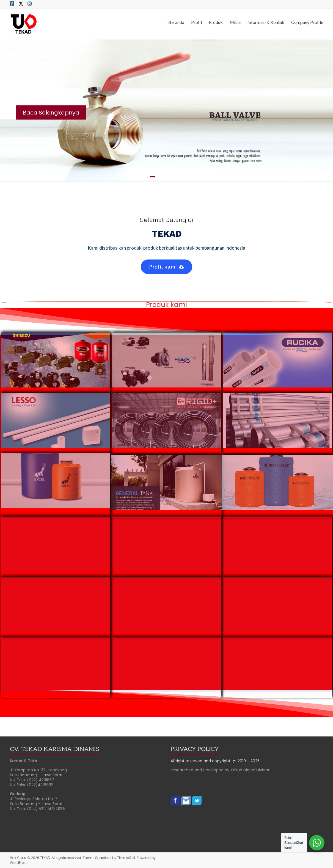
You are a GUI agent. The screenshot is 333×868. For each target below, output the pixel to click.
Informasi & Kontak (266, 22)
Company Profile (307, 22)
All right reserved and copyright (202, 761)
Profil (196, 22)
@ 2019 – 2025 (246, 761)
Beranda (176, 22)
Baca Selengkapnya (51, 112)
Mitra (235, 22)
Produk (216, 22)
